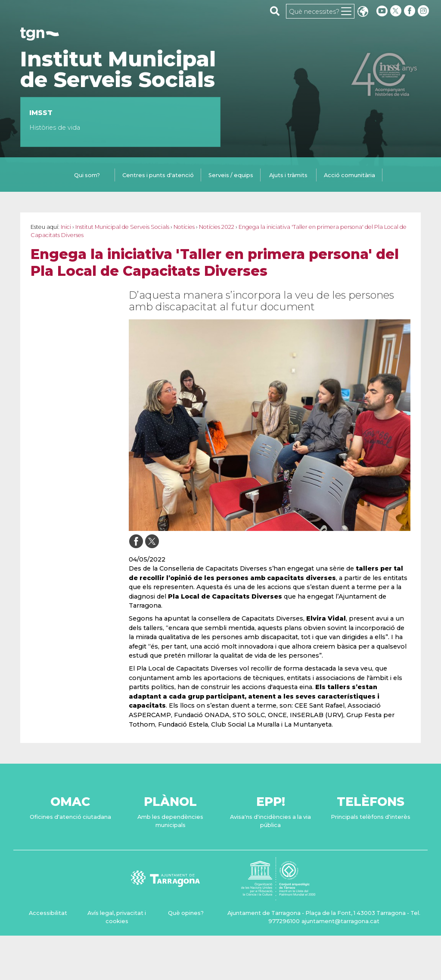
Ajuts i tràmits (288, 175)
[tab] (87, 176)
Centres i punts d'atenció (158, 175)
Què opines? (186, 913)
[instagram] (424, 11)
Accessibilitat (48, 913)
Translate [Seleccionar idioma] (363, 12)
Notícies (184, 227)
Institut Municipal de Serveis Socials (118, 69)
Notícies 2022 (217, 227)
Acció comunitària (349, 175)
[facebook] (410, 11)
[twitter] (397, 11)
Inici (66, 227)
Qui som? (87, 175)
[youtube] (382, 11)
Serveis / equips (231, 175)
